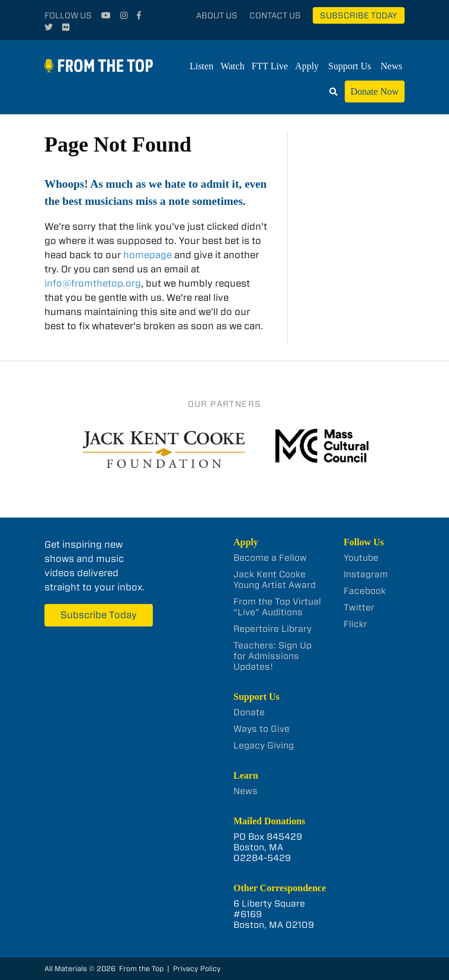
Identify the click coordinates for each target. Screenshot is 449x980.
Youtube (361, 558)
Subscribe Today (359, 15)
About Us (217, 15)
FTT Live (270, 66)
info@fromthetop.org (93, 283)
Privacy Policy (197, 968)
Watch (232, 66)
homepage (147, 255)
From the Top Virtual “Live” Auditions (277, 607)
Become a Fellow (270, 558)
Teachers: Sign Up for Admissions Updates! (272, 656)
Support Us (349, 66)
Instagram (366, 574)
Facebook (365, 591)
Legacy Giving (264, 746)
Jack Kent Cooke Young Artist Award (275, 580)
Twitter (359, 608)
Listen (201, 66)
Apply (307, 66)
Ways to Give (262, 729)
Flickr (355, 624)
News (392, 66)
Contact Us (275, 15)
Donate (249, 712)
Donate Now (375, 91)
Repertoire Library (272, 629)
